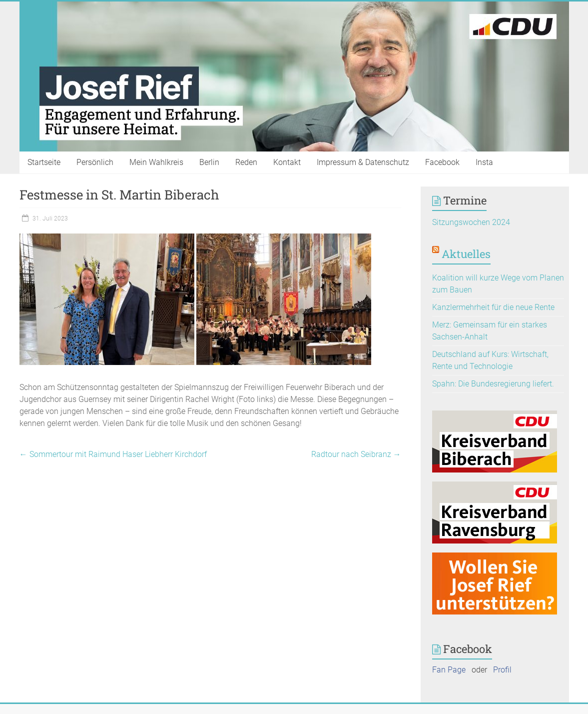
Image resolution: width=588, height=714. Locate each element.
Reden (246, 162)
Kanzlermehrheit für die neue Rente (493, 307)
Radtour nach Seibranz (356, 454)
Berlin (209, 162)
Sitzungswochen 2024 (471, 222)
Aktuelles (466, 254)
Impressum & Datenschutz (363, 162)
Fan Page (449, 670)
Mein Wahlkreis (156, 162)
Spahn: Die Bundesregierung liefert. (493, 384)
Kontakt (287, 162)
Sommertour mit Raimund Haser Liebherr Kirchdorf (113, 454)
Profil (502, 670)
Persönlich (95, 162)
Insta (484, 162)
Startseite (44, 162)
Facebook (442, 162)
